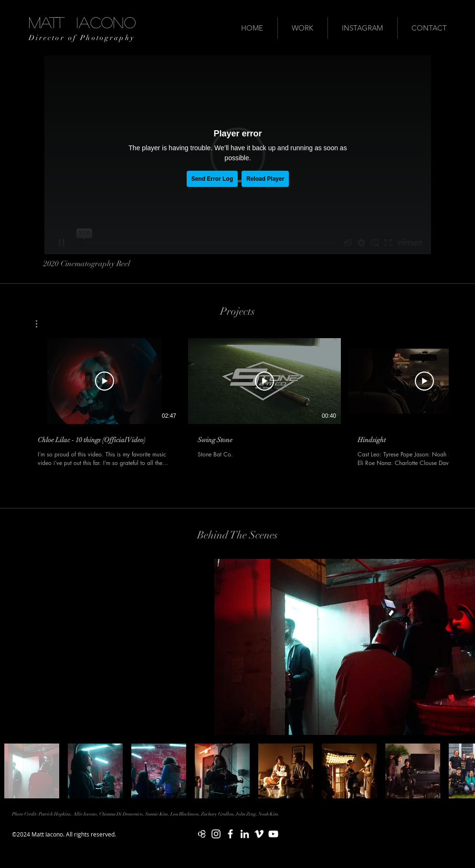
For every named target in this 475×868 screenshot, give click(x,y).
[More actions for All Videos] (41, 324)
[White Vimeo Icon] (259, 834)
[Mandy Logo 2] (202, 834)
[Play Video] (105, 381)
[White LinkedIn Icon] (245, 834)
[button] (41, 324)
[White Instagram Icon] (216, 834)
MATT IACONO (82, 22)
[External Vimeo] (238, 155)
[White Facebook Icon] (230, 834)
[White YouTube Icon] (273, 834)
